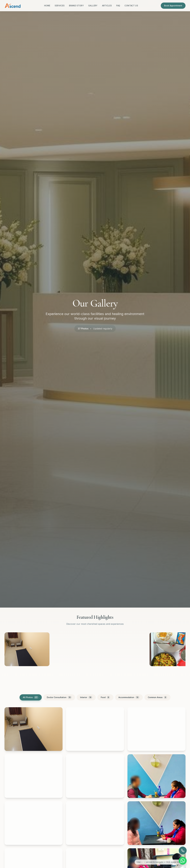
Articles (107, 6)
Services (60, 6)
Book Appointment (173, 6)
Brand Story (76, 6)
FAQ (118, 6)
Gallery (93, 6)
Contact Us (131, 6)
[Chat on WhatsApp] (183, 861)
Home (47, 6)
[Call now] (183, 851)
